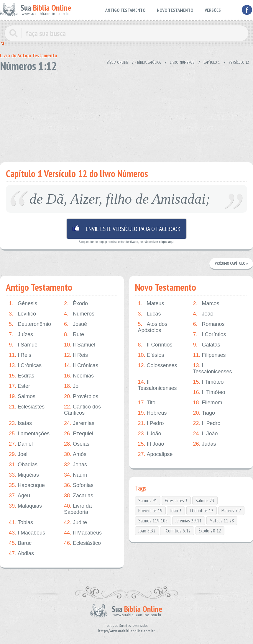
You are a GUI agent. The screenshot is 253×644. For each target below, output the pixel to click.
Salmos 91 (148, 501)
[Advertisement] (126, 115)
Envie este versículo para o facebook (126, 229)
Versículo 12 (239, 62)
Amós (75, 454)
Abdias (21, 554)
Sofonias (79, 485)
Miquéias (24, 475)
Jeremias (79, 423)
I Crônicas (25, 366)
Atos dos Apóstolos (153, 327)
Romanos (209, 324)
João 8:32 (147, 531)
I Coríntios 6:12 (177, 531)
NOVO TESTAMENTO (175, 10)
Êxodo (76, 304)
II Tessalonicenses (157, 385)
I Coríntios (210, 335)
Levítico (22, 314)
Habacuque (27, 485)
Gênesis (23, 304)
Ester (19, 386)
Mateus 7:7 (231, 511)
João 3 (176, 511)
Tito (147, 403)
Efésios (151, 355)
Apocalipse (155, 454)
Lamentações (29, 434)
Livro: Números (182, 62)
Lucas (149, 314)
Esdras (22, 376)
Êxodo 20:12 (210, 531)
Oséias (77, 444)
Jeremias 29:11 (189, 521)
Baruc (20, 543)
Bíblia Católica (149, 62)
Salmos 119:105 (153, 521)
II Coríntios (155, 345)
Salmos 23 (205, 501)
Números (79, 314)
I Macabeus (27, 533)
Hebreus (152, 413)
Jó (71, 386)
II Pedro (207, 423)
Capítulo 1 (212, 62)
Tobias (21, 523)
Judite (75, 523)
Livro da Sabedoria (78, 509)
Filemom (208, 403)
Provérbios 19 (150, 511)
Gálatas (207, 345)
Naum (75, 475)
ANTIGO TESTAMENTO (125, 10)
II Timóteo (209, 392)
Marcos (206, 304)
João (203, 314)
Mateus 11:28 (222, 521)
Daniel (21, 444)
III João (151, 444)
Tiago (204, 413)
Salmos (22, 397)
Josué (75, 324)
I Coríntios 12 (202, 511)
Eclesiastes (27, 407)
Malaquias (25, 506)
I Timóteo (208, 382)
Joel (18, 454)
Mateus (151, 304)
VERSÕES (213, 10)
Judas (205, 444)
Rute (74, 335)
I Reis (20, 355)
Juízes (21, 335)
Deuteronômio (30, 324)
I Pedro (151, 423)
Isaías (20, 423)
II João (206, 434)
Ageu (19, 496)
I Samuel (24, 345)
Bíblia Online (117, 62)
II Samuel (80, 345)
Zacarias (79, 496)
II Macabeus (83, 533)
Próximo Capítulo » (231, 263)
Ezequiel (79, 434)
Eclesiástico (82, 543)
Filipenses (210, 355)
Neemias (79, 376)
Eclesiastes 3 (176, 501)
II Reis (76, 355)
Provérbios (81, 397)
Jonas (75, 465)
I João (150, 434)
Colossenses (158, 366)
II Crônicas (81, 366)
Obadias (23, 465)
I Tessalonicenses (213, 368)
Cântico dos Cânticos (82, 410)
